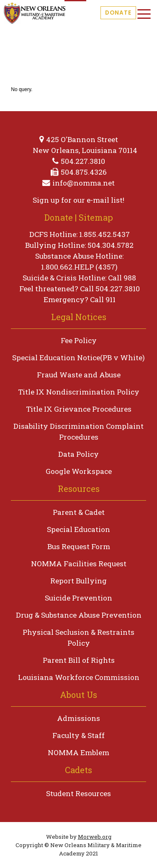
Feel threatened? (49, 289)
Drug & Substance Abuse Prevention (79, 615)
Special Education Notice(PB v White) (78, 358)
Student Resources (78, 793)
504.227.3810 (83, 161)
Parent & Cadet (79, 512)
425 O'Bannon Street (82, 139)
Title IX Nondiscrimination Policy (79, 392)
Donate (118, 13)
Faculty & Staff (78, 735)
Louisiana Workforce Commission (79, 677)
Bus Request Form (79, 546)
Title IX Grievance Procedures (79, 409)
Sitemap (96, 217)
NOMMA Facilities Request (79, 564)
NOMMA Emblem (78, 752)
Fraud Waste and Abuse (79, 375)
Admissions (78, 718)
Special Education (78, 529)
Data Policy (78, 454)
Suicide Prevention (78, 598)
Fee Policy (79, 340)
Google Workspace (79, 471)
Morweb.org (95, 837)
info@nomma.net (84, 183)
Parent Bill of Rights (79, 660)
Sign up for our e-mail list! (78, 200)
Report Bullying (78, 581)
